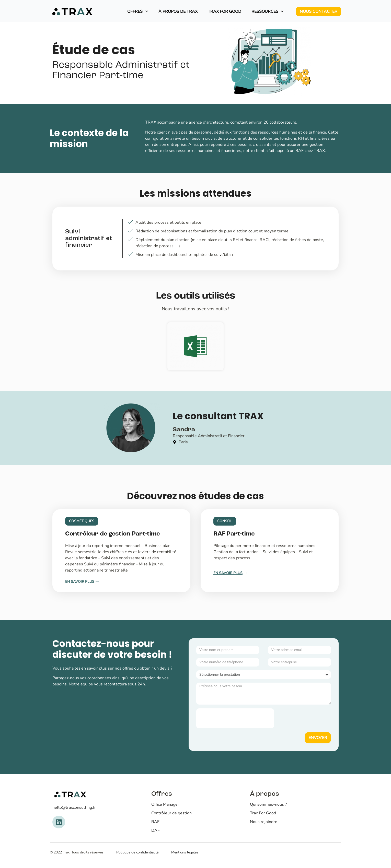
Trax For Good (225, 11)
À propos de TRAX (178, 11)
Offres (138, 11)
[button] (82, 521)
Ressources (268, 11)
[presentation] (235, 718)
